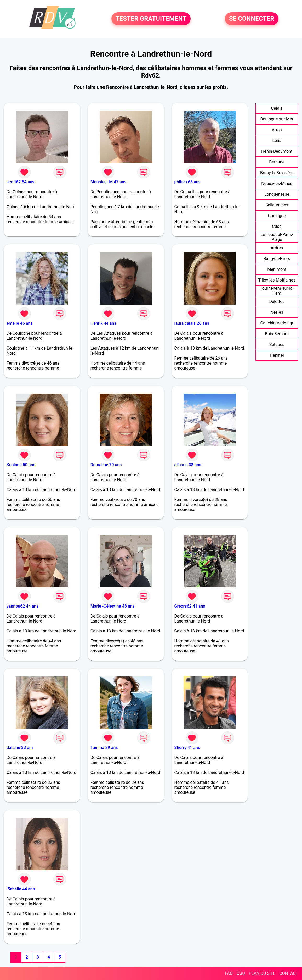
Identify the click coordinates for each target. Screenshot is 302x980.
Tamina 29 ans (104, 748)
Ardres (277, 248)
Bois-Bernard (277, 334)
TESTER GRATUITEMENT (151, 19)
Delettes (277, 302)
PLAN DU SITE (262, 973)
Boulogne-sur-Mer (277, 119)
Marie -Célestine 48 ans (113, 606)
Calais (277, 108)
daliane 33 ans (20, 748)
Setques (277, 345)
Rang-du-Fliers (277, 259)
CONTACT (289, 973)
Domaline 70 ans (106, 465)
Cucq (277, 226)
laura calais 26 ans (192, 323)
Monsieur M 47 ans (108, 182)
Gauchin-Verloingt (277, 323)
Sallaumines (277, 205)
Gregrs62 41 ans (190, 606)
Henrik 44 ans (103, 323)
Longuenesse (277, 194)
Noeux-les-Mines (277, 183)
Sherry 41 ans (187, 748)
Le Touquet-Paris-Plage (277, 237)
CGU (241, 973)
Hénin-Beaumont (277, 151)
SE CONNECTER (252, 19)
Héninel (277, 355)
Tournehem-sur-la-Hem (277, 291)
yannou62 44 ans (22, 606)
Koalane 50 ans (21, 465)
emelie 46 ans (20, 323)
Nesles (277, 312)
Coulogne (277, 216)
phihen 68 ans (187, 182)
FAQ (229, 973)
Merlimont (277, 269)
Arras (277, 130)
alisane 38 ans (188, 465)
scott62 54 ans (20, 182)
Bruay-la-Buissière (277, 173)
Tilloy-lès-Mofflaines (277, 280)
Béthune (277, 162)
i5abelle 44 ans (21, 889)
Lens (277, 141)
